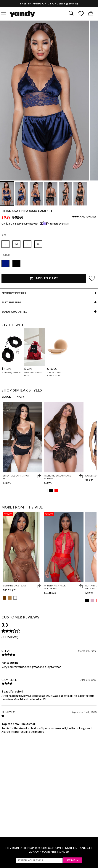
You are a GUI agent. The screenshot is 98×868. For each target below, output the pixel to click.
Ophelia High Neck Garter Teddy (55, 587)
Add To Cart (44, 278)
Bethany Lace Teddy (15, 586)
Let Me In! (72, 860)
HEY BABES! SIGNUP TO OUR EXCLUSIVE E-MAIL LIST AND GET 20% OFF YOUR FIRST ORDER (49, 850)
